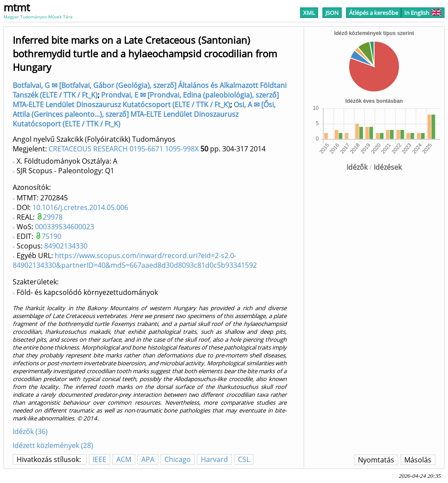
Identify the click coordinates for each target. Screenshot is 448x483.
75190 (51, 236)
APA (148, 459)
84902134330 (66, 246)
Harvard (214, 459)
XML (309, 13)
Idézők (357, 167)
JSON (332, 13)
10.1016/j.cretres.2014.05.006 (80, 207)
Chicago (178, 459)
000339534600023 (65, 227)
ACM (124, 459)
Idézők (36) (30, 431)
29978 (53, 217)
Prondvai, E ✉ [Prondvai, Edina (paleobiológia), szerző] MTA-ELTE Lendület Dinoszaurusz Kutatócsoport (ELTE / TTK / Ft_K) (146, 100)
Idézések (388, 167)
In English (423, 13)
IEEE (100, 459)
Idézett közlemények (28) (53, 445)
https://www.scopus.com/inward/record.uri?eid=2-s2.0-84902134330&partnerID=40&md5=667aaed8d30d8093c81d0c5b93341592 (135, 260)
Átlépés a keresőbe (374, 13)
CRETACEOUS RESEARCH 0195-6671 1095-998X (124, 149)
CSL (244, 459)
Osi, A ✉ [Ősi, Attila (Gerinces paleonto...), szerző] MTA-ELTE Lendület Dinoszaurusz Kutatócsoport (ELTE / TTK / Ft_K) (144, 114)
